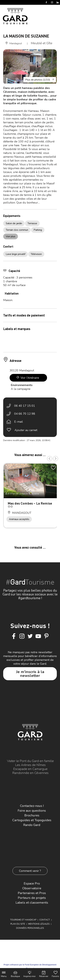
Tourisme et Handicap (23, 920)
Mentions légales (39, 924)
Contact (45, 920)
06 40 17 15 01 (25, 406)
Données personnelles (30, 928)
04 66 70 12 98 (25, 414)
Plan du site (18, 924)
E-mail (19, 422)
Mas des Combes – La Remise (30, 503)
